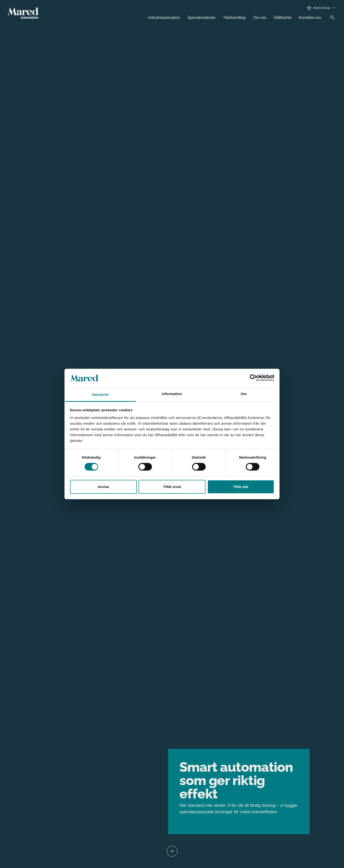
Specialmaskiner (202, 18)
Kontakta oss (310, 18)
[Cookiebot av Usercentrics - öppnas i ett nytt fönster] (253, 378)
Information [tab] (172, 394)
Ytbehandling (234, 18)
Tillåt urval (172, 487)
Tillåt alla (241, 487)
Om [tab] (244, 394)
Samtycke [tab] (100, 394)
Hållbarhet (283, 18)
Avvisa (103, 487)
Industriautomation (164, 18)
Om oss (260, 18)
